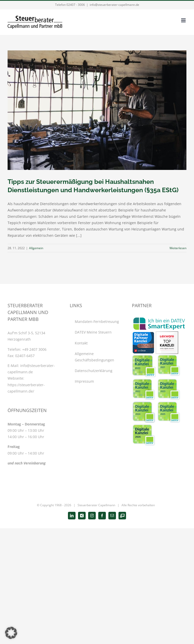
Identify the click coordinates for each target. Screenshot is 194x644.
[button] (11, 633)
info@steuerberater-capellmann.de (114, 5)
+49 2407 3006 (34, 349)
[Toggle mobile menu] (184, 20)
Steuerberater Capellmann (96, 505)
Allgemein (36, 248)
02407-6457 (25, 356)
